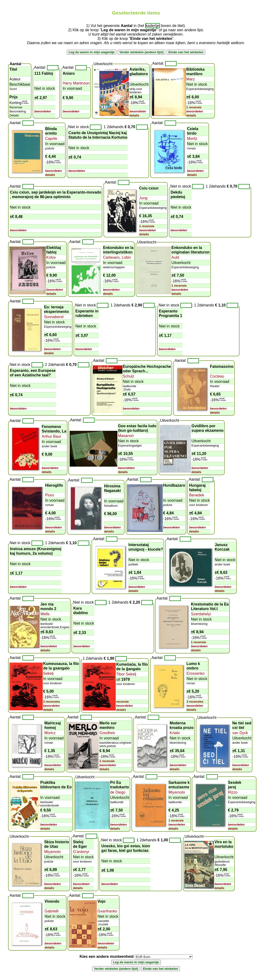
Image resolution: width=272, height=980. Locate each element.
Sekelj (48, 673)
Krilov (51, 257)
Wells (45, 614)
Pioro (50, 495)
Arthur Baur (52, 436)
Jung (143, 198)
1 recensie (194, 107)
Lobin (126, 257)
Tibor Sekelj (126, 674)
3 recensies (195, 702)
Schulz (129, 376)
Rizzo (233, 792)
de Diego (118, 792)
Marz (191, 79)
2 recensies (52, 702)
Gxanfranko (107, 911)
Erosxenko (195, 673)
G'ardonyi (81, 852)
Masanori (126, 436)
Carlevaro (111, 257)
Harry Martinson (76, 83)
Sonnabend (54, 317)
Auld (175, 257)
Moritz (192, 139)
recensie (123, 702)
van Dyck (240, 733)
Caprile (51, 139)
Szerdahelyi (201, 614)
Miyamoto (177, 792)
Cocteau (217, 376)
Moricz (50, 733)
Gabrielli (52, 911)
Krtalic (175, 733)
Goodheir (107, 733)
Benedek (196, 495)
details (134, 115)
